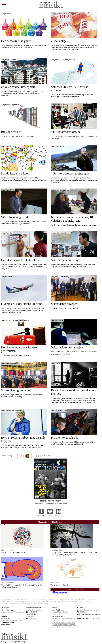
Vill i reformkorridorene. (66, 132)
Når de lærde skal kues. (15, 174)
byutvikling (11, 60)
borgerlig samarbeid (15, 410)
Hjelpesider (30, 616)
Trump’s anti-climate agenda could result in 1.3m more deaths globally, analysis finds (74, 554)
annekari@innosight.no (60, 612)
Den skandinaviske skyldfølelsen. (22, 260)
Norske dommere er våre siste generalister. (20, 349)
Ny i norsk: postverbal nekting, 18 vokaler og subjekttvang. (72, 219)
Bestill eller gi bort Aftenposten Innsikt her (51, 503)
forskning (11, 146)
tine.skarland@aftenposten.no (11, 621)
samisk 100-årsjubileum (66, 60)
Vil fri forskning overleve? (17, 217)
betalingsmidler (63, 14)
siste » (50, 456)
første (4, 456)
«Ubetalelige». (60, 41)
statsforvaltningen (64, 277)
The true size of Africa (60, 585)
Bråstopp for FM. (12, 132)
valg (9, 14)
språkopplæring (63, 190)
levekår (10, 233)
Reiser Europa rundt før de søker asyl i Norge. (74, 392)
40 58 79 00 (59, 621)
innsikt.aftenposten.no (34, 610)
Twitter (50, 516)
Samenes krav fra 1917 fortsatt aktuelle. (70, 89)
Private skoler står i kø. (65, 438)
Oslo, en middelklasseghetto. (19, 87)
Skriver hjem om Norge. (66, 260)
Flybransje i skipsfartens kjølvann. (22, 304)
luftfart (10, 277)
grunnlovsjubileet (14, 363)
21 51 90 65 (33, 618)
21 (33, 612)
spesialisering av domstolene (18, 320)
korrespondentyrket (65, 233)
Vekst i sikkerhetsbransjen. (67, 347)
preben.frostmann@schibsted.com (64, 618)
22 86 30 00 (84, 612)
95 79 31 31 (59, 614)
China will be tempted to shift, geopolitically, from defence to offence (23, 586)
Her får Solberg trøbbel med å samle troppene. (24, 439)
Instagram (58, 516)
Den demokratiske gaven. (17, 41)
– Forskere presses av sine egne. (71, 174)
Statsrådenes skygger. (65, 304)
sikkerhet (61, 320)
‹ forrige (10, 456)
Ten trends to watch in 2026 (13, 553)
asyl (59, 363)
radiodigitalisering (14, 105)
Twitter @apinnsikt (59, 593)
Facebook (42, 516)
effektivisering (63, 105)
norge (4, 14)
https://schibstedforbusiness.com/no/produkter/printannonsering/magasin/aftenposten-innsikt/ (64, 625)
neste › (44, 456)
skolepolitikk (62, 410)
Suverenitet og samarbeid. (17, 390)
